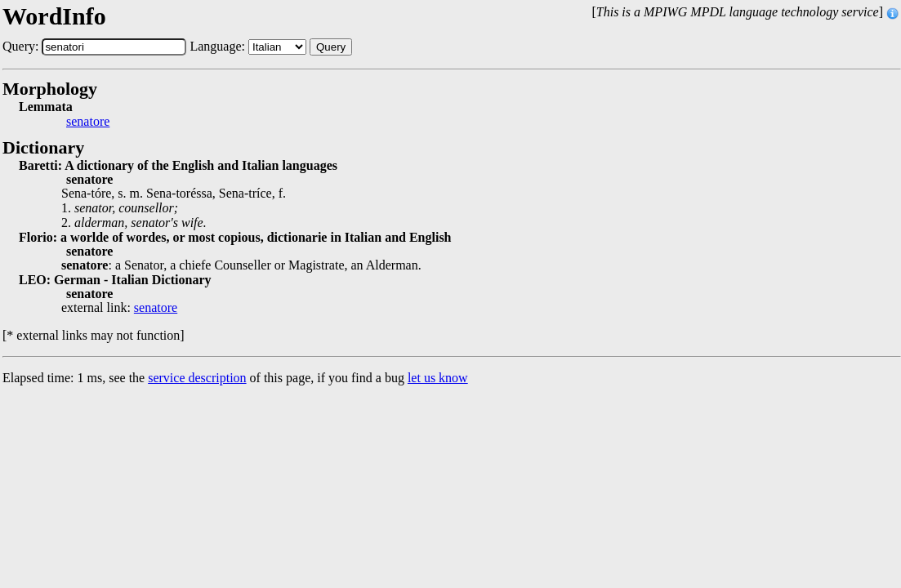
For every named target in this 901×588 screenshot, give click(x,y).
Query (331, 47)
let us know (438, 378)
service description (197, 378)
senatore (88, 122)
